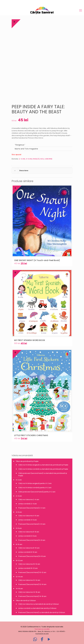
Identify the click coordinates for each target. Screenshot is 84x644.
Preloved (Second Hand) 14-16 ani (32, 596)
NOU (42, 159)
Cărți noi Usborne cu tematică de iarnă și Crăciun (39, 604)
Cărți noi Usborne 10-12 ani (29, 564)
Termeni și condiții (42, 629)
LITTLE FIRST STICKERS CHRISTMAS (31, 435)
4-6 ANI (29, 159)
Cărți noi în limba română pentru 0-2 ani (35, 488)
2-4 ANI (22, 159)
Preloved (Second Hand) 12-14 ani (32, 584)
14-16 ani (19, 589)
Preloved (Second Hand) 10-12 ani (32, 572)
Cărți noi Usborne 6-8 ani (29, 532)
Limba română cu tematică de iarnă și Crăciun (37, 608)
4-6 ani (19, 512)
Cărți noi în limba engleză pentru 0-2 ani (35, 483)
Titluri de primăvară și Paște (27, 461)
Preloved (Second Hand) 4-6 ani (32, 524)
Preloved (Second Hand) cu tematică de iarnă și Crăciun (42, 612)
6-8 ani (19, 528)
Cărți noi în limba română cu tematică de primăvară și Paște (43, 469)
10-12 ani (19, 560)
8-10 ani (19, 544)
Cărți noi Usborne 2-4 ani (29, 500)
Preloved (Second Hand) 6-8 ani (32, 540)
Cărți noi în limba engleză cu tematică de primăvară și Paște (43, 465)
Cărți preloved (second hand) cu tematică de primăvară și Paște (43, 474)
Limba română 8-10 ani (28, 552)
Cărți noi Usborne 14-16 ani (29, 592)
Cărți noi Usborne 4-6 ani (29, 516)
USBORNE (49, 159)
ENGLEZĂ (36, 159)
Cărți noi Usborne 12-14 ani (29, 580)
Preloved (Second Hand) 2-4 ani (32, 508)
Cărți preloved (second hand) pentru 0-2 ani (37, 492)
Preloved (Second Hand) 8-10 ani (32, 556)
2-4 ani (19, 496)
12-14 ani (19, 577)
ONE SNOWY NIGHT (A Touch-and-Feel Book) (37, 260)
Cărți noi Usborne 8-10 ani (29, 548)
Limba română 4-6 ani (28, 520)
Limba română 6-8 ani (27, 536)
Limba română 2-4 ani (28, 504)
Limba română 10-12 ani (28, 568)
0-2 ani (19, 480)
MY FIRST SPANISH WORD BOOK (30, 340)
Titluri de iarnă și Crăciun (26, 600)
